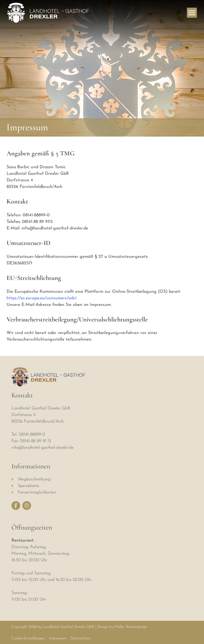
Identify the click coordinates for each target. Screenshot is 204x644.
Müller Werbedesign (131, 627)
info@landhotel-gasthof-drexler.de (43, 448)
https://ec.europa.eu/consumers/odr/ (42, 298)
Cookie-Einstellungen (28, 638)
